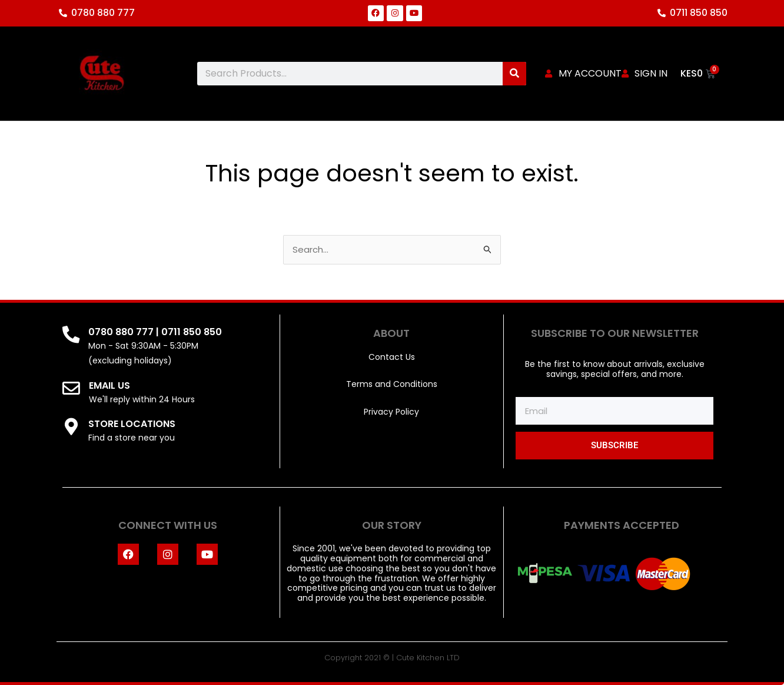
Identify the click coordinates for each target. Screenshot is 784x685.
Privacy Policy (391, 412)
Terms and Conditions (392, 385)
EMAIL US (109, 385)
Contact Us (392, 357)
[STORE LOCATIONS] (71, 427)
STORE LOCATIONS (132, 424)
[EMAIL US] (71, 389)
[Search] (514, 74)
